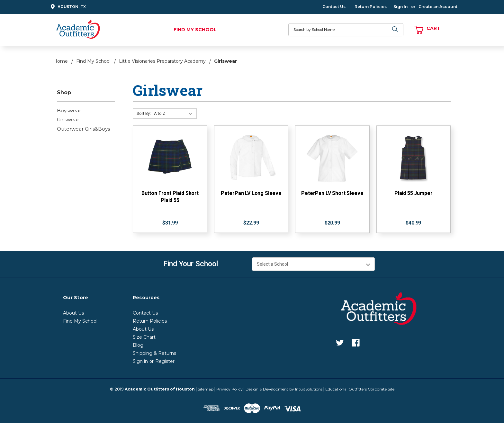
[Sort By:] (174, 114)
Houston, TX (67, 7)
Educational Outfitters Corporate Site (360, 389)
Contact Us (334, 7)
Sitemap (206, 389)
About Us (73, 313)
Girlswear (68, 120)
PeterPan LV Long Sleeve (251, 193)
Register (165, 361)
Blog (138, 345)
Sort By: (144, 113)
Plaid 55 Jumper (414, 193)
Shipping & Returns (154, 353)
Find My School (195, 30)
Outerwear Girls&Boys (83, 129)
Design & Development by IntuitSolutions (284, 389)
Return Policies (371, 7)
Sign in (140, 361)
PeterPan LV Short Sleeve (332, 193)
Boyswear (69, 110)
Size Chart (144, 337)
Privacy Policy (230, 389)
